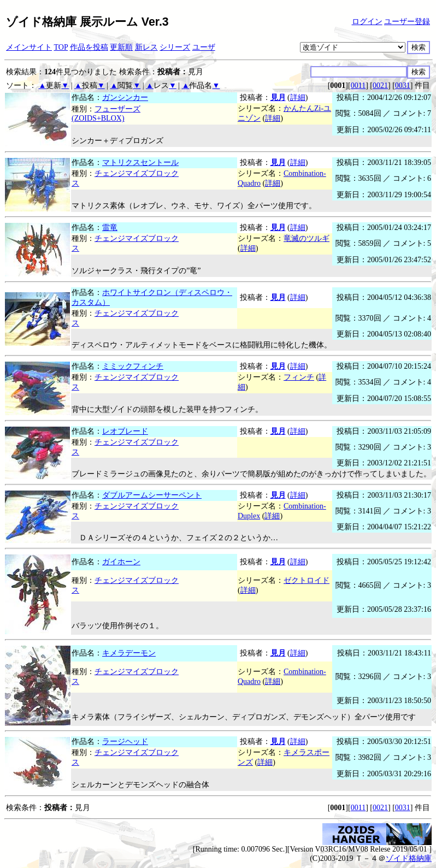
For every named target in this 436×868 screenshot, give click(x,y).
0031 (403, 85)
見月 (278, 98)
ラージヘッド (125, 742)
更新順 (121, 47)
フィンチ (299, 377)
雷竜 (110, 228)
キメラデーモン (129, 653)
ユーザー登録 (407, 22)
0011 (358, 85)
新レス (146, 47)
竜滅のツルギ (307, 238)
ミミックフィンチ (133, 366)
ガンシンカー (125, 98)
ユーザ (204, 47)
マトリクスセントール (140, 163)
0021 (380, 85)
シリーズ (175, 47)
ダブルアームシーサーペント (152, 495)
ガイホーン (121, 562)
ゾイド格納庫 (409, 858)
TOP (61, 47)
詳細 (298, 98)
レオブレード (125, 431)
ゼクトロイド (307, 580)
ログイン (367, 22)
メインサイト (29, 47)
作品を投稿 (89, 47)
